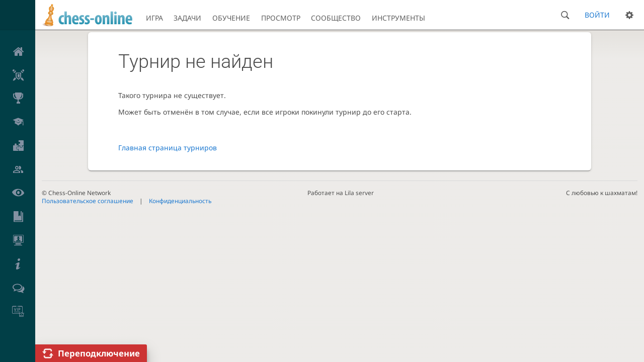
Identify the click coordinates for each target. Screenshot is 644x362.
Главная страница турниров (168, 148)
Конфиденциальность (180, 201)
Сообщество (336, 18)
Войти (597, 15)
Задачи (187, 18)
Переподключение (99, 353)
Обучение (231, 18)
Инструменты (398, 18)
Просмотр (281, 18)
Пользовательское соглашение (88, 201)
